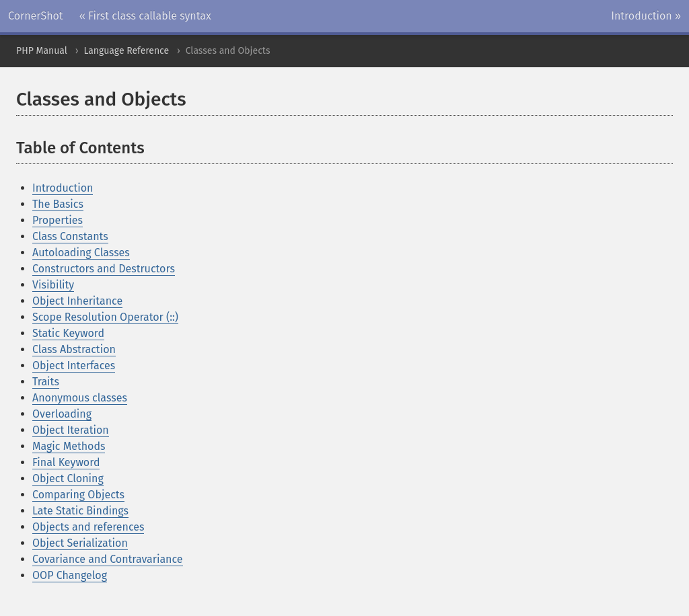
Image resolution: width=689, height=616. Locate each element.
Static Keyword (68, 333)
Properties (58, 220)
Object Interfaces (74, 365)
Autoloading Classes (81, 253)
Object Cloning (68, 478)
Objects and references (88, 527)
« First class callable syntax (145, 16)
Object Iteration (71, 430)
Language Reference (126, 51)
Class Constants (70, 236)
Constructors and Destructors (104, 269)
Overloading (62, 414)
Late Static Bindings (80, 511)
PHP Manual (42, 51)
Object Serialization (80, 543)
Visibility (53, 285)
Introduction (63, 188)
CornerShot (36, 16)
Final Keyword (66, 462)
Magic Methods (69, 446)
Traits (46, 382)
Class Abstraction (74, 349)
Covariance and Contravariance (108, 559)
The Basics (58, 204)
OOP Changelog (70, 575)
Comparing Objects (78, 495)
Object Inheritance (77, 301)
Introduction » (646, 16)
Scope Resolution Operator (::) (105, 317)
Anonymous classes (80, 398)
